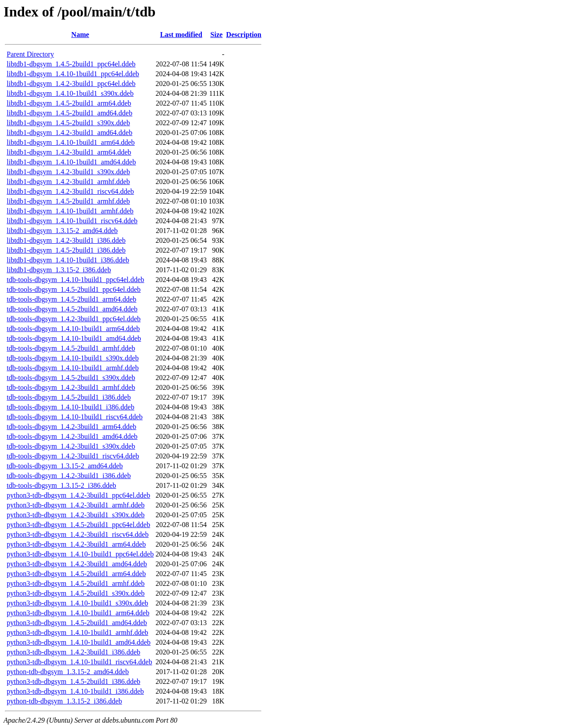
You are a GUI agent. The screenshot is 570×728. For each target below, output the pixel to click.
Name (80, 35)
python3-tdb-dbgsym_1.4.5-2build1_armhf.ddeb (76, 583)
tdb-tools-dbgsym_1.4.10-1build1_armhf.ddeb (73, 368)
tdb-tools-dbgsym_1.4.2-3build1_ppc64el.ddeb (74, 319)
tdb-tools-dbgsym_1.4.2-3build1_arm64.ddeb (71, 427)
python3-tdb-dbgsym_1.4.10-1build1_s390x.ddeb (77, 603)
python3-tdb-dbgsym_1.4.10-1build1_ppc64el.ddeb (80, 554)
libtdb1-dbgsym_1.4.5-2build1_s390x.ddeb (68, 123)
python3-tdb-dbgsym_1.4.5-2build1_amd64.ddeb (77, 623)
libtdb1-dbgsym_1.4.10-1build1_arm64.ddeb (71, 142)
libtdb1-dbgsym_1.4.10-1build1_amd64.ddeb (71, 162)
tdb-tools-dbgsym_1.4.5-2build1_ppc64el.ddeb (74, 289)
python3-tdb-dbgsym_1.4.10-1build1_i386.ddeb (75, 691)
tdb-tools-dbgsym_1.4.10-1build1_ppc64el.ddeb (75, 280)
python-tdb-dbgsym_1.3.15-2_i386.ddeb (64, 701)
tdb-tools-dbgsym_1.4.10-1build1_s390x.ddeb (73, 358)
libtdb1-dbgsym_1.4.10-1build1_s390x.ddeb (70, 93)
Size (216, 35)
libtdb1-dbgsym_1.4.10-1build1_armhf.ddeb (70, 211)
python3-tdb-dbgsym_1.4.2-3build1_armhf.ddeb (76, 505)
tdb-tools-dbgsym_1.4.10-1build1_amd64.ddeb (74, 338)
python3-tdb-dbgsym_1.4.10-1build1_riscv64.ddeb (79, 662)
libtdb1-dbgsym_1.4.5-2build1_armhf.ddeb (68, 201)
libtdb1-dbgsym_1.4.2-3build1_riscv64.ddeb (70, 191)
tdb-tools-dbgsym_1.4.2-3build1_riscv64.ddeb (73, 456)
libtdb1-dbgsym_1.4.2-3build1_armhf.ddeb (68, 182)
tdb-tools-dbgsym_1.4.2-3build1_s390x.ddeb (71, 446)
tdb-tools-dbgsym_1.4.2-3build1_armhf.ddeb (71, 387)
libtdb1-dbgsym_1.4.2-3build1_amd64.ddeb (69, 133)
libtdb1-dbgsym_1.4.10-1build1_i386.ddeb (68, 260)
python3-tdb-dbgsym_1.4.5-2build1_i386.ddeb (73, 681)
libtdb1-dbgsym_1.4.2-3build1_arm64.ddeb (69, 152)
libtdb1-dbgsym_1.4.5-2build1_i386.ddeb (66, 250)
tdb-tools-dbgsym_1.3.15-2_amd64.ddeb (65, 466)
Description (244, 35)
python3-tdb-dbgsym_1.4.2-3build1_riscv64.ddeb (78, 534)
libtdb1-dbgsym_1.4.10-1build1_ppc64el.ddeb (73, 74)
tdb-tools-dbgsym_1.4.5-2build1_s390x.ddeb (71, 378)
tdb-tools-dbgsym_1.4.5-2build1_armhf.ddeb (71, 348)
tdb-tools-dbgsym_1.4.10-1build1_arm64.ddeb (73, 329)
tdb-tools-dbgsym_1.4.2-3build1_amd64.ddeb (72, 436)
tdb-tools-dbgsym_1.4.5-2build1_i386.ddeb (69, 397)
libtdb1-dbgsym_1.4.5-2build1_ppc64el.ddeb (71, 64)
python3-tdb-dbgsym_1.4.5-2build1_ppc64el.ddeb (78, 525)
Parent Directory (30, 54)
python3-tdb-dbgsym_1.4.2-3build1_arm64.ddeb (76, 544)
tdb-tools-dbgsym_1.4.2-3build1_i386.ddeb (69, 476)
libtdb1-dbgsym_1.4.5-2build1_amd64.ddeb (69, 113)
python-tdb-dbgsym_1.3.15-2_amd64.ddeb (68, 672)
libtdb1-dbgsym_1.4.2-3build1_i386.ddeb (66, 240)
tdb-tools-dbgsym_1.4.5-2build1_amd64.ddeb (72, 309)
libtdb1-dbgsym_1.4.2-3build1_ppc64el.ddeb (71, 84)
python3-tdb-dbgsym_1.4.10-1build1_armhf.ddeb (77, 632)
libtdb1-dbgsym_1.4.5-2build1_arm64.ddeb (69, 103)
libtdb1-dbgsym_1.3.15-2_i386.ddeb (59, 270)
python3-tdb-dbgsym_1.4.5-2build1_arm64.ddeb (76, 574)
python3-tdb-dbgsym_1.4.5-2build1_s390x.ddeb (76, 593)
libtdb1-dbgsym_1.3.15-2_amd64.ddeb (62, 231)
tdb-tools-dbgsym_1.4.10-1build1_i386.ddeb (71, 407)
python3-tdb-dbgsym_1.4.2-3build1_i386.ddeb (73, 652)
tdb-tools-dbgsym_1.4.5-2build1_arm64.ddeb (71, 299)
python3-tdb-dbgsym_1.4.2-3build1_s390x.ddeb (76, 515)
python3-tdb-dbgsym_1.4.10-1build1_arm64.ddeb (78, 613)
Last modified (181, 35)
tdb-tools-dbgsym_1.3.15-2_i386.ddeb (61, 485)
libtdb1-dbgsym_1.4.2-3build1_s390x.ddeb (68, 172)
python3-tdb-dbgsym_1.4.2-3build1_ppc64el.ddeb (78, 495)
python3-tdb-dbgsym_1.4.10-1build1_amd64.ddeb (79, 642)
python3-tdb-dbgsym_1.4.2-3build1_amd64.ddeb (77, 564)
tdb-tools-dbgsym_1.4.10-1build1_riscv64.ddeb (75, 417)
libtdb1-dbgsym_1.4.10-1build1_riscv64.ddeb (72, 221)
